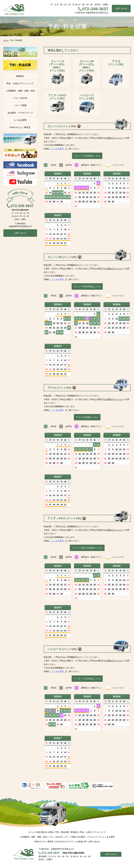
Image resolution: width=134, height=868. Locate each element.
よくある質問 (20, 120)
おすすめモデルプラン (65, 842)
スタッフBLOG (20, 98)
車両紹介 (20, 76)
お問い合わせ (121, 8)
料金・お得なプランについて (20, 83)
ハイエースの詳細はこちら (87, 679)
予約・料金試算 (62, 832)
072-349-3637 (95, 9)
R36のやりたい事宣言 (20, 127)
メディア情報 (20, 105)
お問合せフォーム (114, 138)
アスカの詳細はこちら (87, 417)
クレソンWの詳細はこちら (87, 286)
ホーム (31, 832)
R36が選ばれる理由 (45, 832)
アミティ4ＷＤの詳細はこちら (87, 548)
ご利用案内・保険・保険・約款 (20, 91)
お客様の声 (81, 842)
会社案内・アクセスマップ (20, 113)
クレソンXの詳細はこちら (87, 156)
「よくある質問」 (57, 149)
